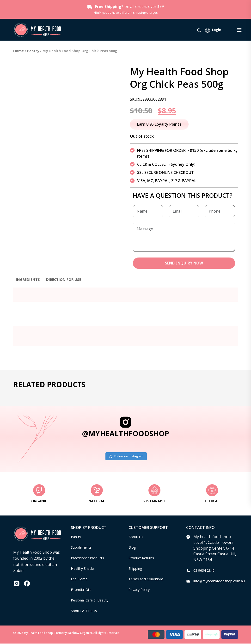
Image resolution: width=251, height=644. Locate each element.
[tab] (28, 282)
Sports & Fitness (86, 611)
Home (18, 51)
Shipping (137, 569)
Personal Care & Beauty (92, 601)
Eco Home (80, 579)
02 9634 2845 (205, 571)
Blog (133, 548)
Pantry (33, 51)
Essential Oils (83, 590)
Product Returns (143, 558)
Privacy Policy (141, 590)
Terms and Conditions (148, 579)
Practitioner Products (90, 558)
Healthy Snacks (85, 569)
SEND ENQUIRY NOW (184, 263)
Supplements (83, 548)
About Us (137, 537)
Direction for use (66, 280)
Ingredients (28, 280)
